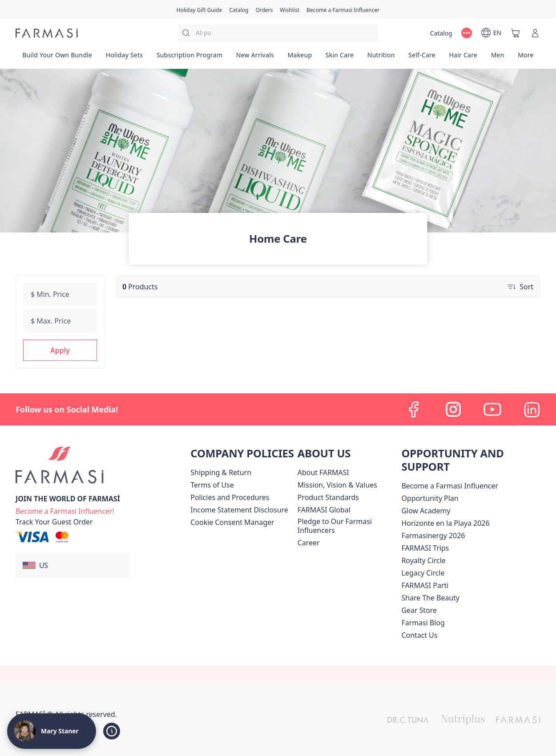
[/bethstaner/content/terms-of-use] (212, 485)
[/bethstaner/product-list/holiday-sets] (125, 58)
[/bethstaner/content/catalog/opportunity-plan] (430, 498)
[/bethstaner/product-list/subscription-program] (190, 58)
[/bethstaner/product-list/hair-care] (463, 58)
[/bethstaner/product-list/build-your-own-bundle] (57, 58)
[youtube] (492, 409)
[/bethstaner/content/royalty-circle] (423, 560)
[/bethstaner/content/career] (309, 543)
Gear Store (419, 610)
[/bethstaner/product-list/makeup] (300, 58)
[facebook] (414, 409)
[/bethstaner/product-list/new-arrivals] (255, 58)
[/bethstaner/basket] (516, 33)
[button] (60, 350)
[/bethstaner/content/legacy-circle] (423, 573)
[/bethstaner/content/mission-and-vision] (337, 485)
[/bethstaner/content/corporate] (324, 510)
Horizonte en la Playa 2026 (445, 523)
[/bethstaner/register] (264, 9)
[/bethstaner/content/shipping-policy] (221, 472)
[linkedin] (532, 409)
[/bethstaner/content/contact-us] (419, 635)
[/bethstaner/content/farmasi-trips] (425, 548)
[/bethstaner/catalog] (239, 9)
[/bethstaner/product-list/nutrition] (381, 58)
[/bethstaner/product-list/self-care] (422, 58)
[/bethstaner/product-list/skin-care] (340, 58)
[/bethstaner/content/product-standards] (328, 497)
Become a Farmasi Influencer (450, 486)
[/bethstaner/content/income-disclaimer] (239, 510)
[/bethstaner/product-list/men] (498, 58)
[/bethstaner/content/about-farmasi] (323, 472)
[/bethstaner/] (47, 33)
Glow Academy (426, 511)
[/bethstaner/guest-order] (54, 522)
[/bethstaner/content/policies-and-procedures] (230, 497)
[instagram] (453, 409)
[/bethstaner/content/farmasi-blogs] (423, 623)
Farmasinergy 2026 (433, 536)
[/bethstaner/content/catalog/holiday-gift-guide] (199, 9)
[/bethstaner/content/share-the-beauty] (430, 598)
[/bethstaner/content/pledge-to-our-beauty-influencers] (348, 526)
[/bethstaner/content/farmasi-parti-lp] (425, 585)
